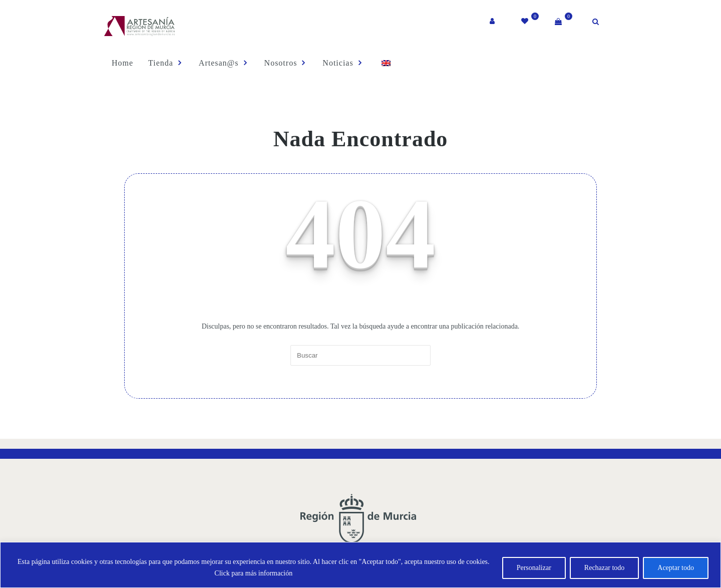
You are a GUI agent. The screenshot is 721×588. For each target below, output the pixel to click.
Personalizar (534, 568)
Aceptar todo (676, 568)
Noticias (340, 63)
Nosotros (283, 63)
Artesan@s (221, 63)
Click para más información (253, 573)
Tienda (162, 63)
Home (120, 63)
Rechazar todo (604, 568)
